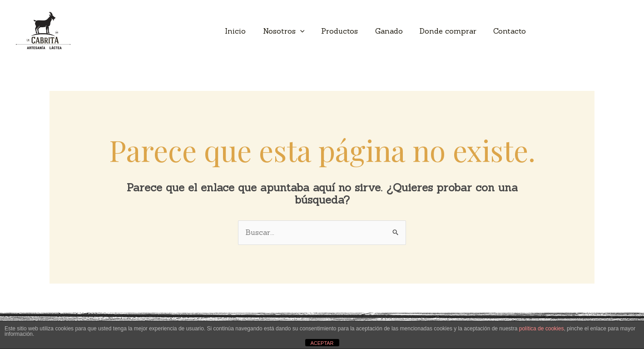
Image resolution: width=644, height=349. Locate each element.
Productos (348, 31)
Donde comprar (452, 31)
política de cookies (542, 329)
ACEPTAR (322, 343)
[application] (311, 31)
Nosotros (294, 31)
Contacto (511, 31)
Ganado (395, 31)
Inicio (248, 31)
